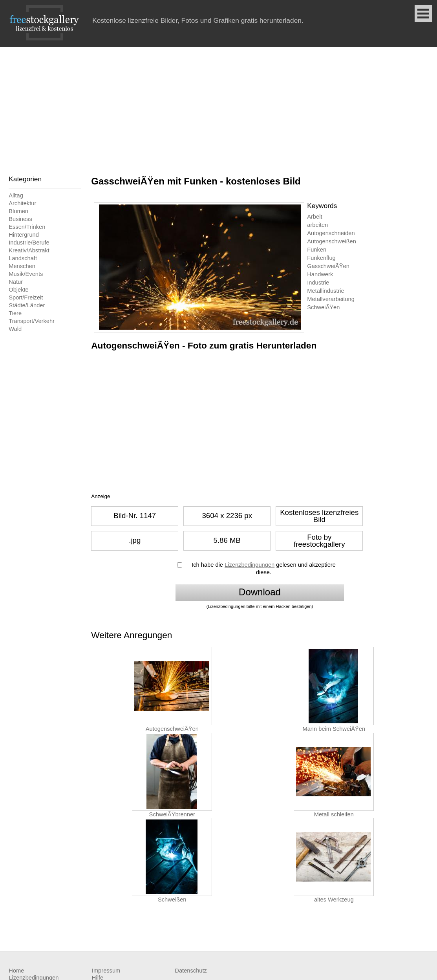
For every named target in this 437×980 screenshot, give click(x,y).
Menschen (22, 266)
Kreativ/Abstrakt (29, 250)
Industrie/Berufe (29, 243)
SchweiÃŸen (323, 307)
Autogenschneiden (331, 233)
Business (20, 219)
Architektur (22, 203)
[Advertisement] (218, 106)
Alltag (16, 195)
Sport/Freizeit (26, 297)
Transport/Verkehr (32, 321)
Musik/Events (26, 274)
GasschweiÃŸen (328, 266)
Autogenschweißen (332, 241)
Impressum (106, 971)
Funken (317, 250)
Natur (16, 282)
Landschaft (23, 258)
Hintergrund (24, 235)
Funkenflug (321, 258)
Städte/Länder (27, 305)
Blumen (18, 211)
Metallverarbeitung (331, 299)
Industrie (318, 283)
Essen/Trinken (27, 227)
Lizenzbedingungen (250, 565)
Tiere (15, 313)
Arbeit (314, 217)
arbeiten (317, 225)
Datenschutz (191, 971)
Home (16, 971)
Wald (15, 329)
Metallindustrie (326, 291)
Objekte (19, 290)
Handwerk (320, 274)
